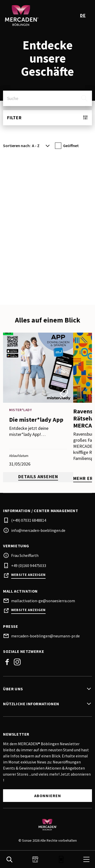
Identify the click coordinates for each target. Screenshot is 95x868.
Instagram (17, 662)
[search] (84, 98)
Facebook (7, 662)
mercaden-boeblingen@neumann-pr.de (45, 636)
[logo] (26, 15)
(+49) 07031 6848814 (29, 520)
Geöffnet (71, 146)
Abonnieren (48, 796)
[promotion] (38, 407)
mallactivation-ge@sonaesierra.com (43, 601)
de (83, 15)
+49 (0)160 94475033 (29, 566)
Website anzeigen (28, 575)
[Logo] (48, 824)
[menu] (86, 859)
